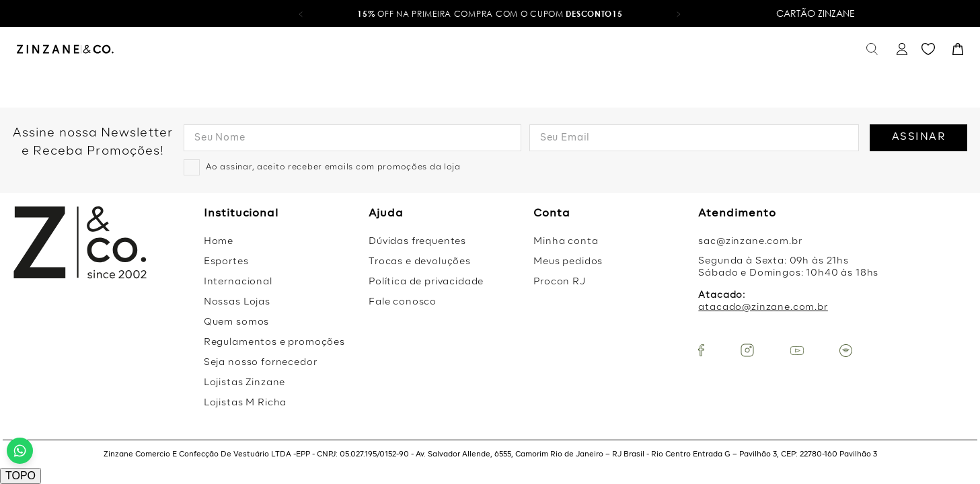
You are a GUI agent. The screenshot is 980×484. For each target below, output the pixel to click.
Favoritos (928, 49)
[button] (301, 13)
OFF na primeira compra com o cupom (490, 14)
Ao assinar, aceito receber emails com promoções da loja (333, 167)
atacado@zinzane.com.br (763, 307)
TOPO (21, 476)
